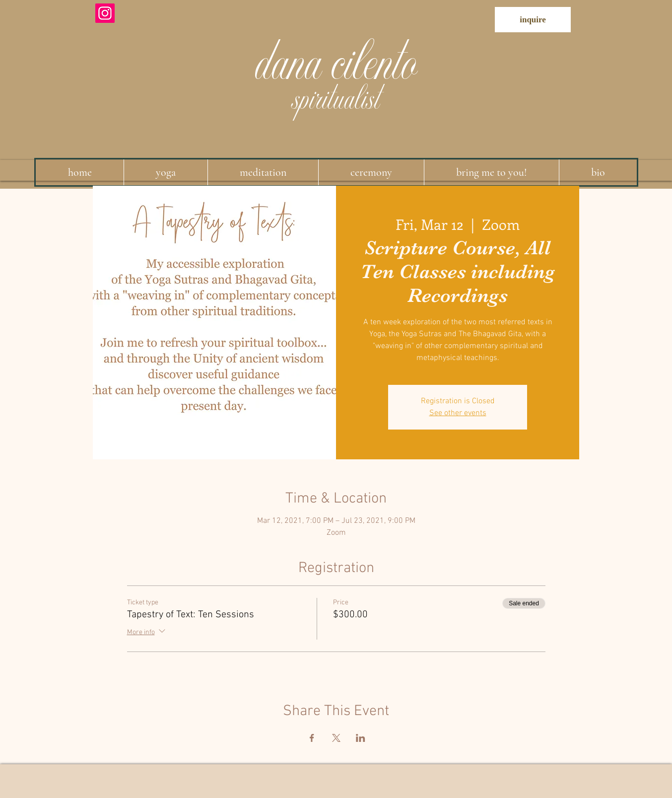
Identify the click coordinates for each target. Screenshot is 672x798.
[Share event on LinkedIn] (361, 738)
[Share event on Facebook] (312, 738)
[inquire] (533, 20)
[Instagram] (105, 13)
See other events (458, 413)
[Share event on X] (336, 738)
